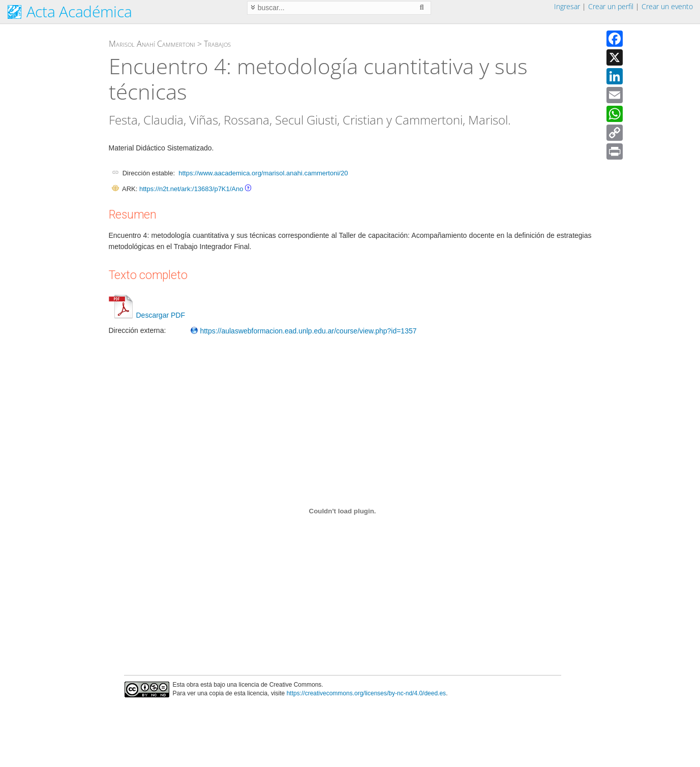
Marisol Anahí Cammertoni (152, 44)
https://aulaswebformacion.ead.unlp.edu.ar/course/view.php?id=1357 (303, 331)
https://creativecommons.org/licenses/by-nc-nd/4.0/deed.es (367, 693)
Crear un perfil (611, 6)
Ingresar (567, 6)
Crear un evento (667, 6)
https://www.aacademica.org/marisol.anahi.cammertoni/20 (263, 173)
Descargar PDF (147, 315)
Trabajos (217, 44)
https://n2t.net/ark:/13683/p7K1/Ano (191, 189)
